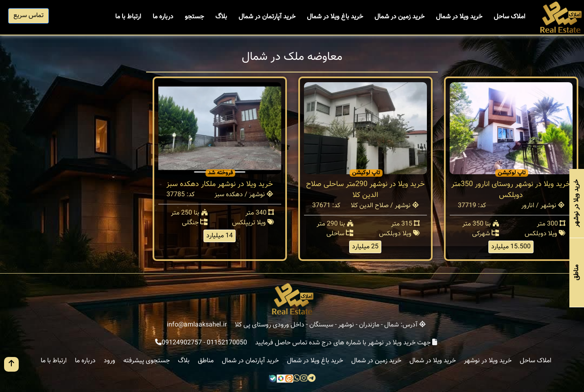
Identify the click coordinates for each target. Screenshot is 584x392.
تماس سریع (28, 16)
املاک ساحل (510, 17)
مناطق (206, 361)
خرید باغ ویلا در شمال (335, 17)
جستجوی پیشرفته (147, 361)
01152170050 (227, 343)
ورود (109, 361)
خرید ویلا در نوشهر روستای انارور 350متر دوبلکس (511, 190)
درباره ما (163, 17)
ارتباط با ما (128, 17)
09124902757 (182, 343)
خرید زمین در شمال (399, 17)
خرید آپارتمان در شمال (267, 17)
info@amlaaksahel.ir (197, 325)
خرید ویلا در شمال (459, 17)
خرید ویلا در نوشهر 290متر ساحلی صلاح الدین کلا (365, 190)
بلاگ (221, 17)
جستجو (194, 17)
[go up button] (11, 364)
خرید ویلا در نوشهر (488, 361)
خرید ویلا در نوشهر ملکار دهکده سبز (220, 184)
